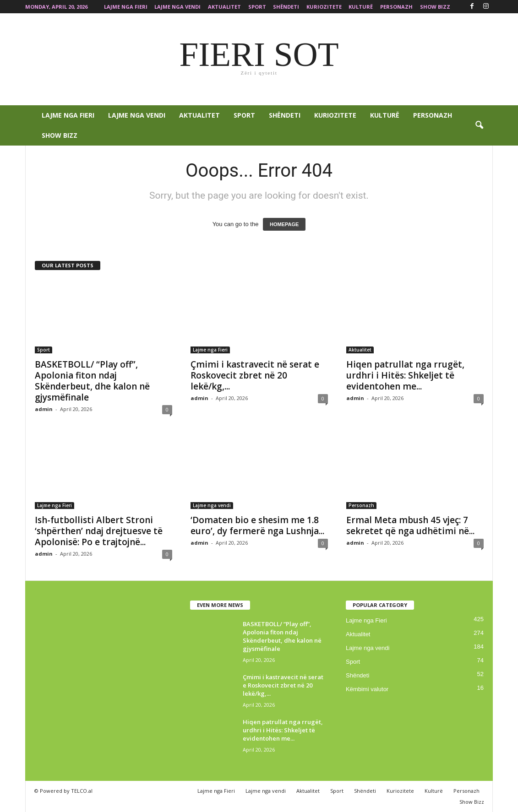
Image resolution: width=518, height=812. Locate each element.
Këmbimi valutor (367, 689)
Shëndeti (286, 7)
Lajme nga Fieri (126, 7)
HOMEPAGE (284, 224)
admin (44, 409)
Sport (257, 7)
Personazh (396, 7)
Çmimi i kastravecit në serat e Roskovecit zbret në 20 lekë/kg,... (255, 375)
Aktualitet (224, 7)
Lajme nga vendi (177, 7)
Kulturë (361, 7)
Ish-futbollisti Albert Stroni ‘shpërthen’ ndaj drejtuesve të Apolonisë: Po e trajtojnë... (99, 531)
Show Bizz (435, 7)
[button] (479, 125)
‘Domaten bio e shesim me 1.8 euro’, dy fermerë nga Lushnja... (257, 525)
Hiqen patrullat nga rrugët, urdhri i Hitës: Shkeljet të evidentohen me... (405, 375)
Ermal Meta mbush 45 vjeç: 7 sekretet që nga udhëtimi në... (410, 525)
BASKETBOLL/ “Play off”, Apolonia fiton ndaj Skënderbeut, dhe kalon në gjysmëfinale (92, 381)
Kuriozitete (324, 7)
